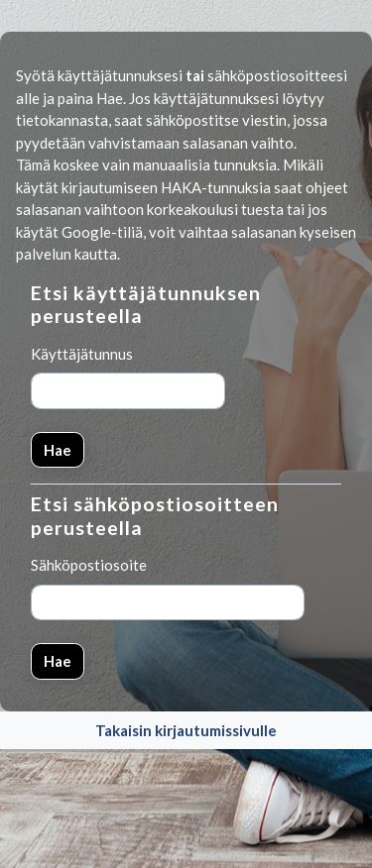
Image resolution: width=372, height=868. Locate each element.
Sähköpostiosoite (89, 565)
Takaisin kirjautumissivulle (186, 730)
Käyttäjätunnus (82, 354)
